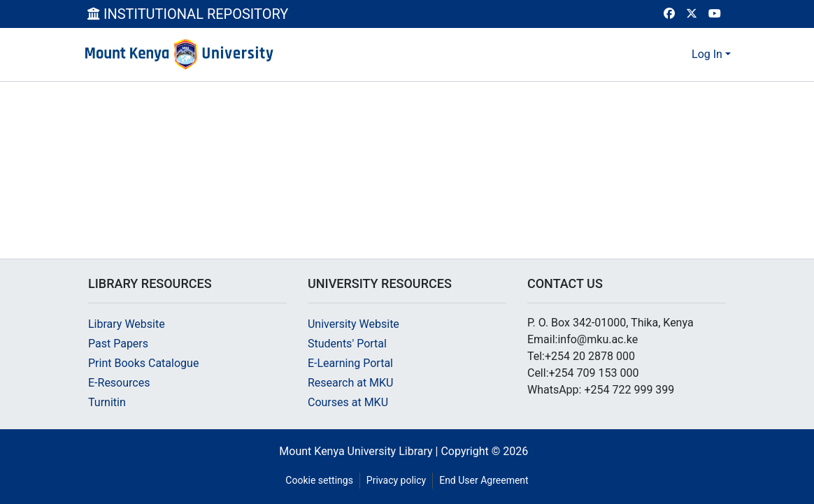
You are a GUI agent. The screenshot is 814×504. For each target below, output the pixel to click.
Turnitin (107, 402)
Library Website (127, 324)
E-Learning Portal (350, 363)
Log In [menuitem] (707, 54)
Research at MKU (351, 383)
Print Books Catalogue (143, 363)
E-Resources (119, 383)
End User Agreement (484, 480)
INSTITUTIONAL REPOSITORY (188, 14)
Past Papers (118, 344)
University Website (354, 324)
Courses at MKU (348, 402)
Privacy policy (396, 480)
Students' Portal (347, 344)
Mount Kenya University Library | (360, 451)
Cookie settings (319, 480)
